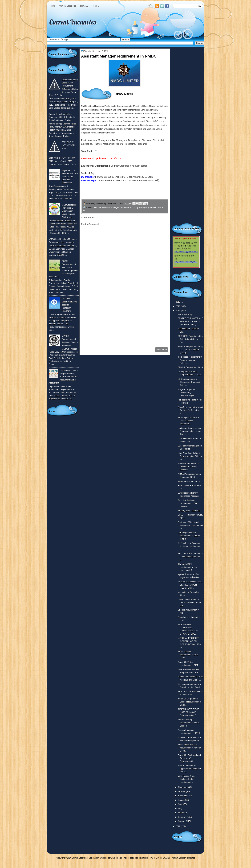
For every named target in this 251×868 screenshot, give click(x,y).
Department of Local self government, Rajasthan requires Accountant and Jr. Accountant (63, 377)
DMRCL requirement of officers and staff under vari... (189, 603)
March (181, 813)
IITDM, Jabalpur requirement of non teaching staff (188, 567)
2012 (178, 826)
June (181, 804)
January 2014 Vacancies (189, 511)
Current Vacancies (68, 6)
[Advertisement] (125, 319)
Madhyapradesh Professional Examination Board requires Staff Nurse (69, 211)
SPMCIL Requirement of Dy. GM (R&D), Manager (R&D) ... (191, 350)
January (182, 821)
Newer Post (88, 350)
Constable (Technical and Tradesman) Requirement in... (189, 758)
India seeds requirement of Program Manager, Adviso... (190, 360)
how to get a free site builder (136, 858)
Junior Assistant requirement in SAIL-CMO (188, 655)
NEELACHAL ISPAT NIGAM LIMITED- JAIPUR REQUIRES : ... (190, 585)
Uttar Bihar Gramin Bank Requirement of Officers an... (190, 456)
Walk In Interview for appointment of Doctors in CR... (190, 769)
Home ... (84, 6)
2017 (178, 302)
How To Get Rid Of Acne (159, 858)
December (183, 314)
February (183, 817)
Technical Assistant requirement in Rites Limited (188, 503)
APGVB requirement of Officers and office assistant (188, 467)
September (183, 796)
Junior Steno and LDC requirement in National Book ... (190, 748)
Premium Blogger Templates (183, 858)
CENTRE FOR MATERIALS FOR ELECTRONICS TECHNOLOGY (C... (190, 321)
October (182, 792)
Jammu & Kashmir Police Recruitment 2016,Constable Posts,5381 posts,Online (62, 117)
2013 (178, 310)
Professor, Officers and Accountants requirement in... (190, 525)
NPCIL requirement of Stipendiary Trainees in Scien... (189, 382)
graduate (152, 207)
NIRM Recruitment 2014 (189, 481)
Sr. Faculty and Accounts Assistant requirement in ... (190, 546)
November (183, 787)
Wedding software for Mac (111, 858)
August (182, 800)
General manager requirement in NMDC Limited (189, 723)
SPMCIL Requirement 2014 (190, 367)
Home (53, 6)
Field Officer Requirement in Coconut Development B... (190, 557)
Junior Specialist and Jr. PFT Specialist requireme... (189, 421)
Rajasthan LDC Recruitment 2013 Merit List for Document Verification (70, 177)
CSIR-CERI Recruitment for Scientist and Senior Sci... (190, 339)
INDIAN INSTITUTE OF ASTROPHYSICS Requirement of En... (188, 712)
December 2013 (127, 207)
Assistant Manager (110, 207)
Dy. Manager (142, 207)
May (180, 808)
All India (97, 207)
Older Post (162, 350)
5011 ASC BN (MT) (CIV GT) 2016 (68, 145)
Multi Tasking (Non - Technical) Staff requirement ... (187, 779)
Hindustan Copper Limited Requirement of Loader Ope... (190, 431)
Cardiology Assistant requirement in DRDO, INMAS (189, 536)
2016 (178, 306)
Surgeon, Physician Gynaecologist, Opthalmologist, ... (187, 393)
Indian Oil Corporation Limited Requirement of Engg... (190, 702)
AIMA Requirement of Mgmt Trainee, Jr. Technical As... (190, 410)
